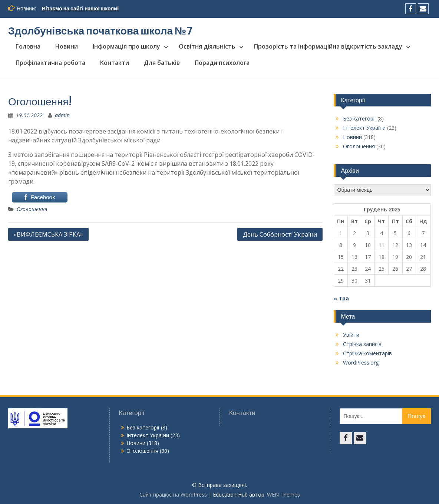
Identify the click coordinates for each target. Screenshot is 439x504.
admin (62, 115)
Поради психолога (222, 63)
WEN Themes (283, 495)
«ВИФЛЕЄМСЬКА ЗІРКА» (48, 234)
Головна (28, 46)
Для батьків (162, 63)
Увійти (351, 335)
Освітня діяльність (207, 46)
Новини (67, 46)
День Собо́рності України (280, 234)
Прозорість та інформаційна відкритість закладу (328, 46)
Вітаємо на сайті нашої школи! (80, 9)
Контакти (115, 63)
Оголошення (32, 209)
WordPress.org (361, 363)
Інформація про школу (126, 46)
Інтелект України (364, 128)
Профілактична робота (50, 63)
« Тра (341, 298)
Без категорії (359, 118)
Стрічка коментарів (367, 353)
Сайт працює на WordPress (173, 495)
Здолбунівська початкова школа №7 (100, 31)
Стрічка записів (362, 344)
